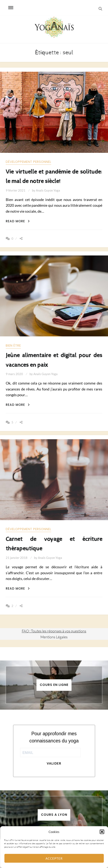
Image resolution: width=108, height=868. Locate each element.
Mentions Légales (54, 637)
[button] (102, 832)
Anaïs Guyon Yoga (48, 190)
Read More (18, 221)
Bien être (13, 345)
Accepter (54, 858)
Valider (54, 763)
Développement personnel (28, 162)
